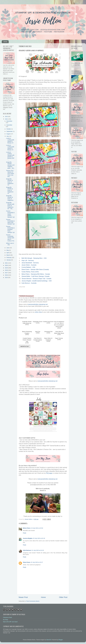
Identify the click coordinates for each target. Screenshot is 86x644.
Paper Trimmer (59, 338)
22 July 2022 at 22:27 (37, 562)
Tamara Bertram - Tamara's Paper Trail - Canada (36, 279)
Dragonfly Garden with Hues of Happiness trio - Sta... (10, 206)
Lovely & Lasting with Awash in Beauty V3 (10, 141)
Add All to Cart (25, 346)
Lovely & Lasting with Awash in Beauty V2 (10, 147)
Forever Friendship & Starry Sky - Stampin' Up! (10, 222)
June (8, 248)
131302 (38, 341)
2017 (7, 273)
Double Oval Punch (48, 322)
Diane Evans (27, 562)
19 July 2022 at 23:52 (37, 528)
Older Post (63, 597)
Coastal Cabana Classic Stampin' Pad (27, 340)
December (9, 121)
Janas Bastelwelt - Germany (30, 263)
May (8, 250)
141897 (59, 335)
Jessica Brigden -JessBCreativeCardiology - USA (37, 281)
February (9, 258)
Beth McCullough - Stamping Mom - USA (34, 258)
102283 (48, 333)
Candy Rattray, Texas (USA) (30, 272)
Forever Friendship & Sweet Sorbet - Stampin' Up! (10, 214)
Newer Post (23, 597)
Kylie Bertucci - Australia (29, 283)
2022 (7, 119)
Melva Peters (27, 528)
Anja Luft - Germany (28, 260)
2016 (7, 275)
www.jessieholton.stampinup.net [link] (38, 304)
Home (5, 42)
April (8, 253)
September (10, 131)
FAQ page (49, 473)
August (9, 134)
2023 (7, 117)
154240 (38, 323)
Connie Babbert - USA (28, 267)
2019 (7, 268)
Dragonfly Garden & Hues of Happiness (10, 198)
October (9, 129)
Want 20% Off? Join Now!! (10, 622)
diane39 (49, 640)
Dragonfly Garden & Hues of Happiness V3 (10, 182)
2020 (7, 265)
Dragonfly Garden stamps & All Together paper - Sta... (10, 165)
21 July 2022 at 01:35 (38, 550)
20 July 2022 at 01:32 (39, 538)
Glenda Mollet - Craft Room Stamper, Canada (35, 276)
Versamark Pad (48, 332)
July (8, 136)
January (9, 260)
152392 (59, 340)
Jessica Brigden (28, 538)
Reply (25, 533)
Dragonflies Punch (38, 322)
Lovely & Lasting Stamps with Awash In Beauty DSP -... (10, 156)
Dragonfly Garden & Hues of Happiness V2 (10, 190)
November (9, 125)
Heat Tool (38, 332)
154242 (48, 323)
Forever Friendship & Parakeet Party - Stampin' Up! (10, 229)
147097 (27, 343)
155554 (27, 335)
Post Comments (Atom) (33, 601)
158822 (59, 328)
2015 (7, 278)
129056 (38, 333)
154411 (27, 325)
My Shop (6, 620)
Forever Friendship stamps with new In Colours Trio (10, 238)
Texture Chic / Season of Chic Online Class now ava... (10, 174)
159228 (48, 341)
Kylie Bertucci (27, 550)
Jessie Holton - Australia (29, 265)
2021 (7, 263)
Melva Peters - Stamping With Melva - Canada (36, 274)
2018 (7, 270)
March (8, 255)
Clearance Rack (7, 617)
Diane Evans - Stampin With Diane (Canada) (35, 270)
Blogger (61, 640)
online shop (38, 312)
